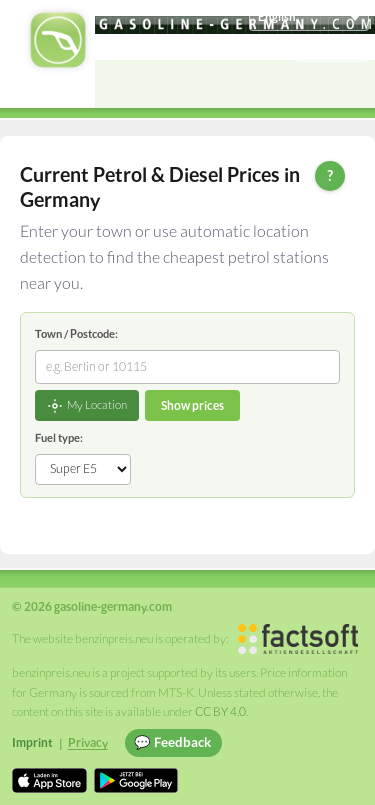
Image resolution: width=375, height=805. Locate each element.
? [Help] (330, 175)
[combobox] (187, 367)
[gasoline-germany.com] (235, 25)
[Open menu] (351, 84)
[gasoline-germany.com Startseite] (58, 40)
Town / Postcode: (76, 333)
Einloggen (332, 47)
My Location (87, 406)
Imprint (32, 742)
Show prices (192, 405)
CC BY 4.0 (220, 711)
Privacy (88, 742)
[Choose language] (309, 17)
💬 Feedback (172, 742)
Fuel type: (59, 437)
